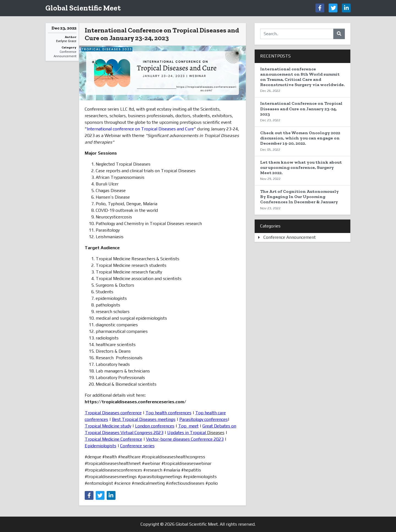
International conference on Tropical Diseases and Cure (140, 129)
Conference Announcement (65, 54)
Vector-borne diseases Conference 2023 (185, 439)
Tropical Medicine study (108, 426)
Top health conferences (168, 413)
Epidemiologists (101, 446)
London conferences (155, 426)
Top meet (188, 426)
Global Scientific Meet (83, 8)
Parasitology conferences (204, 419)
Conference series (137, 446)
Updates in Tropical (187, 433)
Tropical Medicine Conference (113, 439)
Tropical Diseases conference (113, 413)
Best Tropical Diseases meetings (144, 419)
